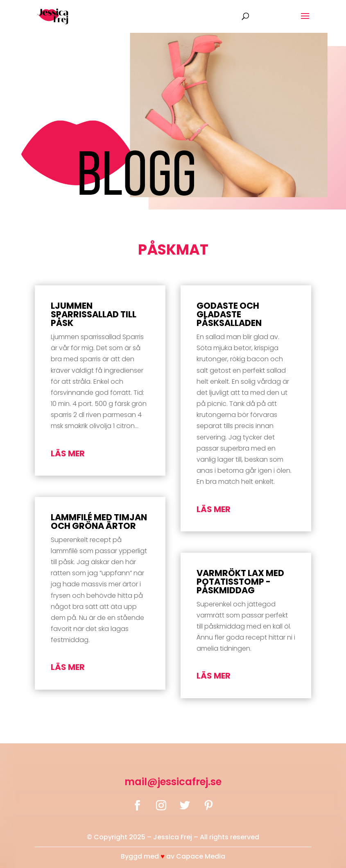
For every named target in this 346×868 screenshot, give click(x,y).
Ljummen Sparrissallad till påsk (94, 314)
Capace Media (201, 856)
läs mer (68, 453)
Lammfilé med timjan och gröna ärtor (99, 522)
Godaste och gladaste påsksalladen (229, 314)
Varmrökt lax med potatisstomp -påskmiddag (240, 582)
